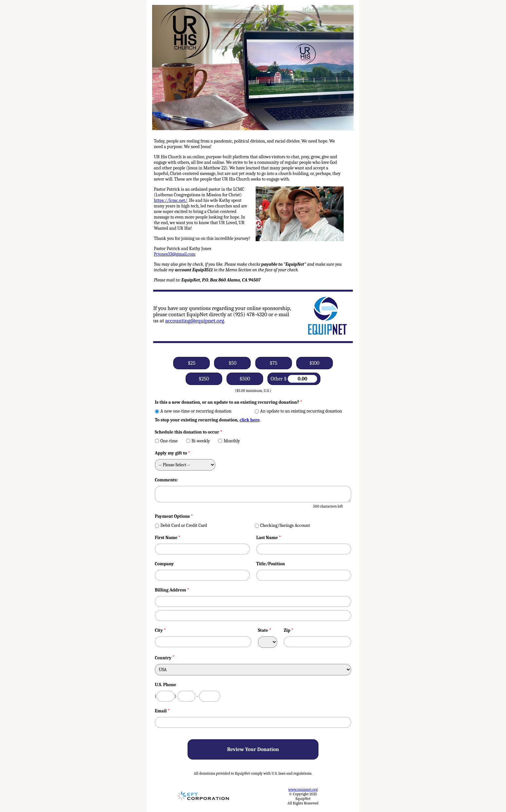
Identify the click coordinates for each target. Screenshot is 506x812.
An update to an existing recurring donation (298, 411)
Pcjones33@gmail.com (175, 254)
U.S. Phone (165, 685)
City (160, 630)
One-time (166, 441)
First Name (168, 538)
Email (162, 711)
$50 (232, 363)
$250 (204, 379)
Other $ (294, 379)
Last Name (269, 538)
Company (164, 564)
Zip (289, 630)
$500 (245, 379)
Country (163, 658)
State (265, 630)
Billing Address (172, 590)
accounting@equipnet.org (195, 321)
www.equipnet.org (303, 789)
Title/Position (271, 564)
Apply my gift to (172, 453)
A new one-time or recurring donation (193, 411)
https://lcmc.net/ (171, 200)
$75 (273, 363)
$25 (192, 363)
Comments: (166, 480)
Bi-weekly (198, 441)
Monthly (229, 441)
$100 (314, 363)
